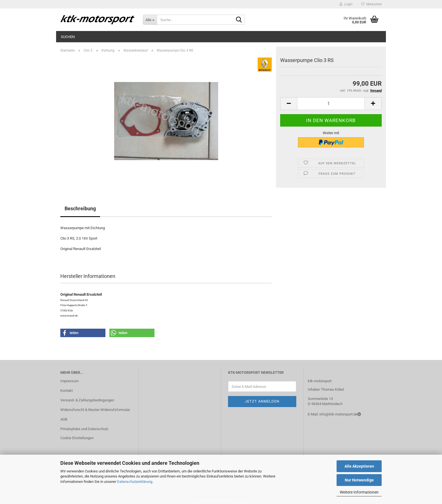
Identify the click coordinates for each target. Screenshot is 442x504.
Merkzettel (371, 4)
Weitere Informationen (359, 492)
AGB (64, 419)
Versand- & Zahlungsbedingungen (87, 400)
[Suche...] (150, 20)
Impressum (69, 381)
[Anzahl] (331, 104)
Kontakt (67, 391)
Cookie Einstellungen (77, 438)
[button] (289, 104)
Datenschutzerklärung (135, 482)
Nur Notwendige (359, 480)
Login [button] (346, 4)
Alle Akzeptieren (359, 466)
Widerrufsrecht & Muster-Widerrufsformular (95, 410)
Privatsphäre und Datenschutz (84, 429)
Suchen (68, 37)
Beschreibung (80, 208)
